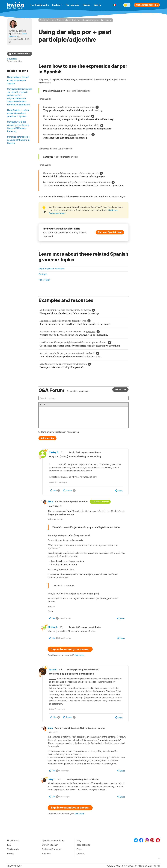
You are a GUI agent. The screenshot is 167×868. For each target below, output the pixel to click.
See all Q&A (120, 389)
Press (79, 849)
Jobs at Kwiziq (83, 845)
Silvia (51, 502)
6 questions (12, 59)
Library (52, 20)
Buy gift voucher (50, 845)
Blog (79, 840)
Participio (43, 274)
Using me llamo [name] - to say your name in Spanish (19, 80)
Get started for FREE (147, 5)
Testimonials (13, 849)
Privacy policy (14, 866)
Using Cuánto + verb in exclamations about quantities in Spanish (18, 113)
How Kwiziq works (39, 5)
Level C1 (70, 20)
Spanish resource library (53, 840)
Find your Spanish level (110, 232)
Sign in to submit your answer (70, 649)
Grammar (60, 20)
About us (46, 854)
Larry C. (53, 670)
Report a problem (15, 61)
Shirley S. (54, 452)
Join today (79, 655)
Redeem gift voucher (52, 849)
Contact (80, 854)
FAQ (9, 845)
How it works (13, 840)
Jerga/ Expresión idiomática (51, 269)
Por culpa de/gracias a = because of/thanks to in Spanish (19, 140)
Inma (50, 728)
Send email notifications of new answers (60, 432)
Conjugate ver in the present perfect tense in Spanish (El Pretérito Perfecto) (18, 127)
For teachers (72, 5)
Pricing (87, 5)
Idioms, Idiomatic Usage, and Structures (92, 20)
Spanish (43, 20)
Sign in (97, 5)
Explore (57, 5)
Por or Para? (44, 280)
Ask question (47, 438)
